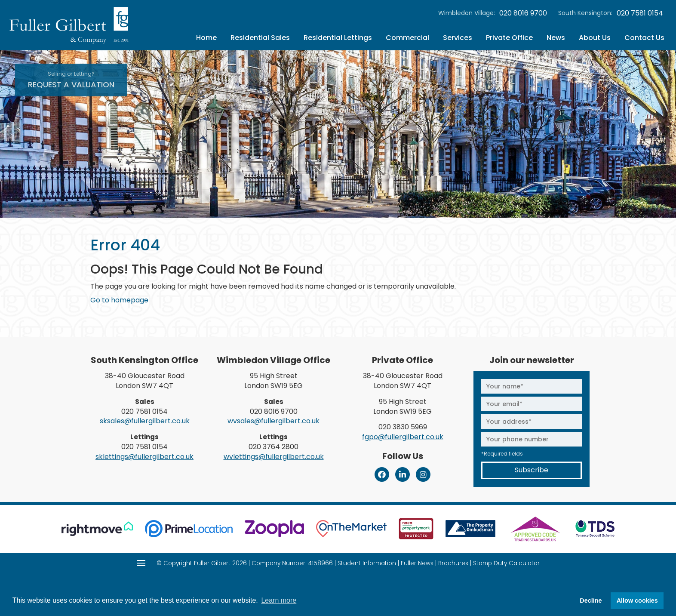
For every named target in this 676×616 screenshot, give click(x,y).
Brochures (453, 563)
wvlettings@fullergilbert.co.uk (274, 457)
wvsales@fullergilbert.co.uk (273, 421)
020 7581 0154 (640, 13)
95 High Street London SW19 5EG (273, 381)
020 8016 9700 (523, 13)
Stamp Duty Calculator (506, 563)
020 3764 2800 (273, 447)
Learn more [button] (279, 600)
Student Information (367, 563)
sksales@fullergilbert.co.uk (145, 421)
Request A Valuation (71, 80)
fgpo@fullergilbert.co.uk (403, 437)
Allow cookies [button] (637, 601)
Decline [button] (591, 601)
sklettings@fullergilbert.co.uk (144, 457)
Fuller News (417, 563)
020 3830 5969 (403, 427)
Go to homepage (119, 300)
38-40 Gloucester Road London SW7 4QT (145, 381)
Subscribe (532, 470)
